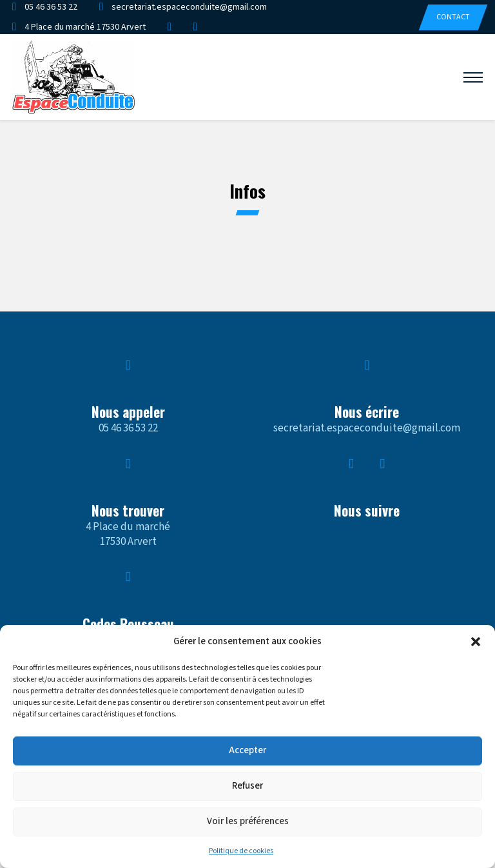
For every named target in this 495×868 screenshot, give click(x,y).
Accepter (247, 750)
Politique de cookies (241, 851)
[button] (476, 642)
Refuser (247, 786)
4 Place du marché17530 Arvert (128, 534)
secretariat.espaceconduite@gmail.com (367, 428)
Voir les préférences (248, 821)
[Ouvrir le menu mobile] (473, 77)
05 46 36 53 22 (128, 428)
